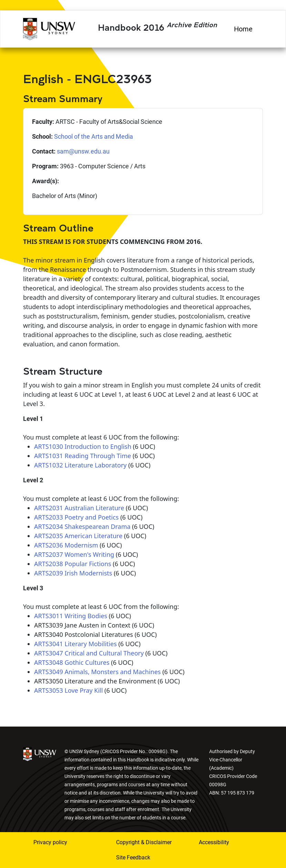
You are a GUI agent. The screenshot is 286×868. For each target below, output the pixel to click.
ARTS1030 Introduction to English (83, 446)
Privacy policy (50, 842)
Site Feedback (133, 857)
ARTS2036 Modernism (66, 545)
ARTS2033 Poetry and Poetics (76, 517)
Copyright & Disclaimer (144, 842)
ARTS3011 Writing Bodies (71, 616)
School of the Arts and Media (94, 136)
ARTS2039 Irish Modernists (73, 573)
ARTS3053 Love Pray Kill (68, 690)
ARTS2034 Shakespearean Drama (82, 526)
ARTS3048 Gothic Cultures (72, 662)
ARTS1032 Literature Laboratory (80, 465)
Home (243, 29)
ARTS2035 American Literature (78, 536)
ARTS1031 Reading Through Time (83, 456)
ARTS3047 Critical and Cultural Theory (89, 653)
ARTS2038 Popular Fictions (73, 564)
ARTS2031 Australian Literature (79, 508)
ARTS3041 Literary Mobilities (75, 644)
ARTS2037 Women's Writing (74, 554)
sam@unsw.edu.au (83, 151)
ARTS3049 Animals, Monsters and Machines (97, 672)
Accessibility (214, 842)
